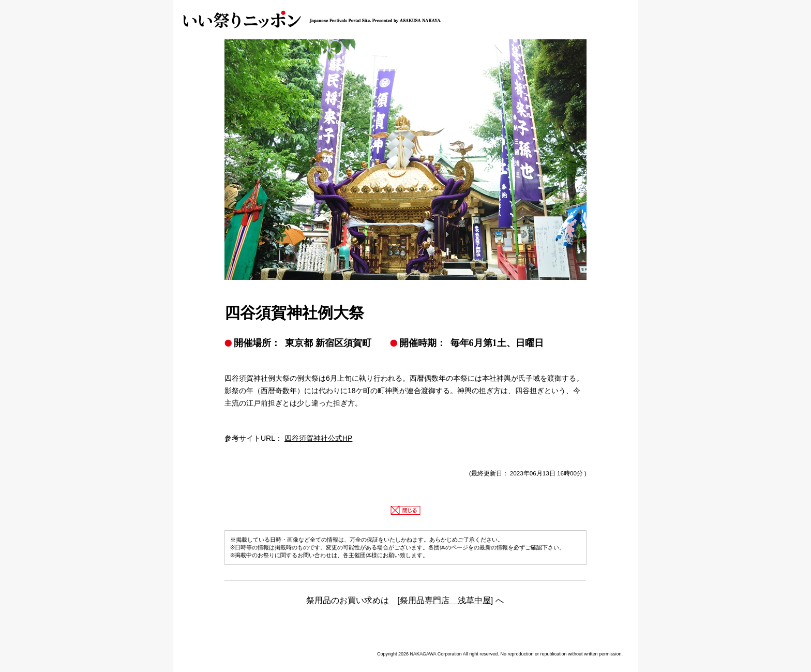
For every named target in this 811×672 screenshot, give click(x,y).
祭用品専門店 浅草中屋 (445, 600)
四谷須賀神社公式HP (318, 438)
